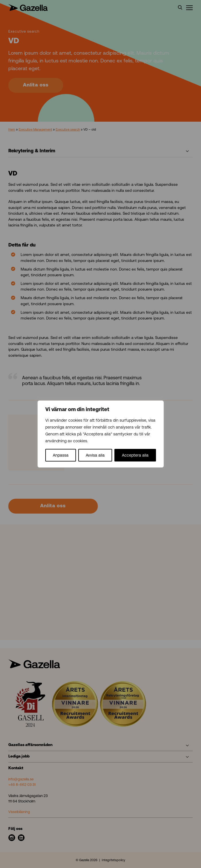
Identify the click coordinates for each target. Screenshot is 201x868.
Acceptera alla (135, 455)
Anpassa (61, 455)
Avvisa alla (95, 455)
